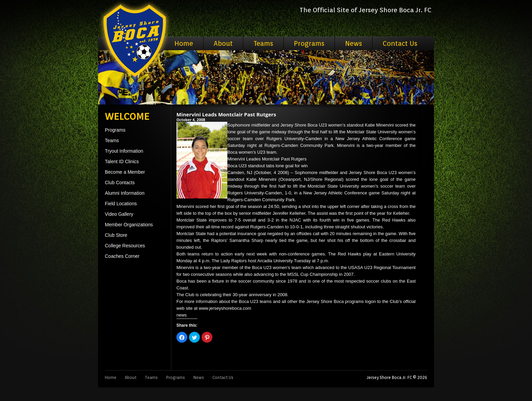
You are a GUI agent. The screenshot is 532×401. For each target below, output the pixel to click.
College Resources (125, 246)
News (354, 43)
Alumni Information (125, 193)
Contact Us (400, 43)
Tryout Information (124, 151)
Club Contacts (120, 183)
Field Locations (121, 204)
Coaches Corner (122, 256)
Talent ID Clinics (122, 161)
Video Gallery (119, 214)
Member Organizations (129, 225)
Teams (263, 43)
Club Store (116, 235)
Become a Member (125, 172)
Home (184, 43)
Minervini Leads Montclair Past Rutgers (226, 114)
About (223, 43)
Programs (309, 43)
